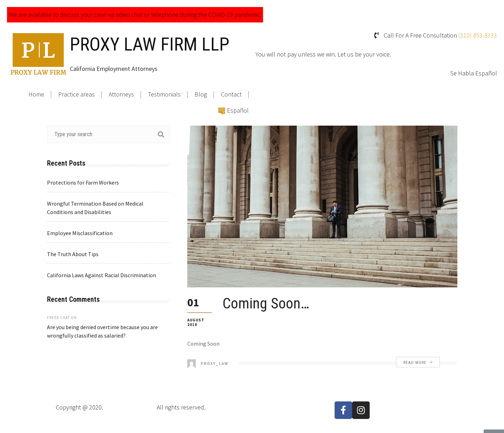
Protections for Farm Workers (83, 182)
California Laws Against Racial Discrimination (102, 275)
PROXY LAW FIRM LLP (150, 44)
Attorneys (121, 94)
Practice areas (76, 94)
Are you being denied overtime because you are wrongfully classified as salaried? (102, 331)
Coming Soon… (266, 303)
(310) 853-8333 (478, 35)
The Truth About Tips (73, 254)
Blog (201, 94)
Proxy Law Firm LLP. (130, 407)
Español (238, 110)
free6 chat (58, 318)
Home (36, 94)
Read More (418, 363)
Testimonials (164, 94)
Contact (231, 94)
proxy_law (208, 364)
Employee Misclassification (80, 233)
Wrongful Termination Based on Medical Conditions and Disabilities (95, 208)
